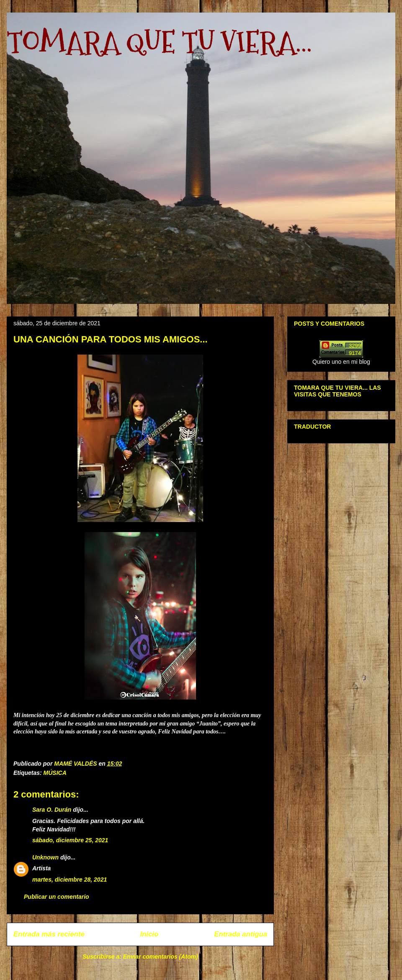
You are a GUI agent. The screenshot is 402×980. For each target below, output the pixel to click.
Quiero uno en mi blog (341, 362)
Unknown (45, 857)
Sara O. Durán (52, 810)
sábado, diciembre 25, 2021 (70, 840)
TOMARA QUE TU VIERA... (159, 42)
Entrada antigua (241, 934)
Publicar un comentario (57, 897)
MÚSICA (55, 773)
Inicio (149, 934)
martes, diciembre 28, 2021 (70, 880)
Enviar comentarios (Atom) (161, 957)
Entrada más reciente (49, 934)
